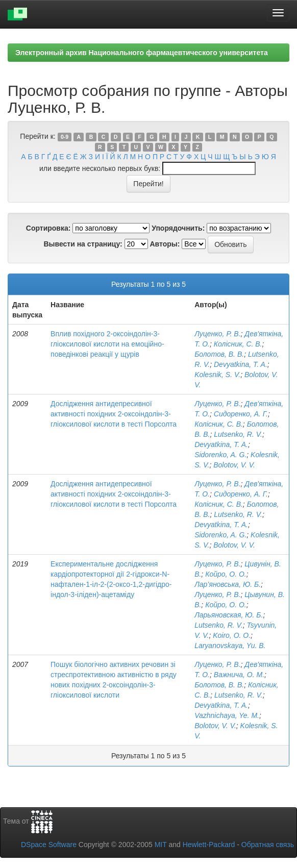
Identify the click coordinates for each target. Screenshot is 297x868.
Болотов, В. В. (219, 354)
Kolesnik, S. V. (217, 375)
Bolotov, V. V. (234, 465)
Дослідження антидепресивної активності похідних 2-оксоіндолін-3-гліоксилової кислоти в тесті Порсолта (114, 414)
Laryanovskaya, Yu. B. (230, 646)
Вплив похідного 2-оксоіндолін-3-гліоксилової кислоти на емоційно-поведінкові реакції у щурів (107, 344)
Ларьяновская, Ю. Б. (229, 615)
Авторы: (165, 244)
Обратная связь (268, 845)
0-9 (65, 137)
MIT (161, 845)
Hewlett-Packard (209, 845)
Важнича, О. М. (239, 675)
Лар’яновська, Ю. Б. (228, 584)
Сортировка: (48, 228)
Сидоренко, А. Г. (241, 414)
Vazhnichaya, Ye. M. (227, 715)
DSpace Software (49, 845)
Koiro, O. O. (232, 635)
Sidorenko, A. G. (220, 455)
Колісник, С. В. (238, 344)
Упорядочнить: (178, 228)
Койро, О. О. (226, 574)
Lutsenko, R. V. (238, 434)
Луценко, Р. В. (217, 334)
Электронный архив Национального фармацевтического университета (142, 53)
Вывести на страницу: (83, 244)
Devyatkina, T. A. (241, 364)
